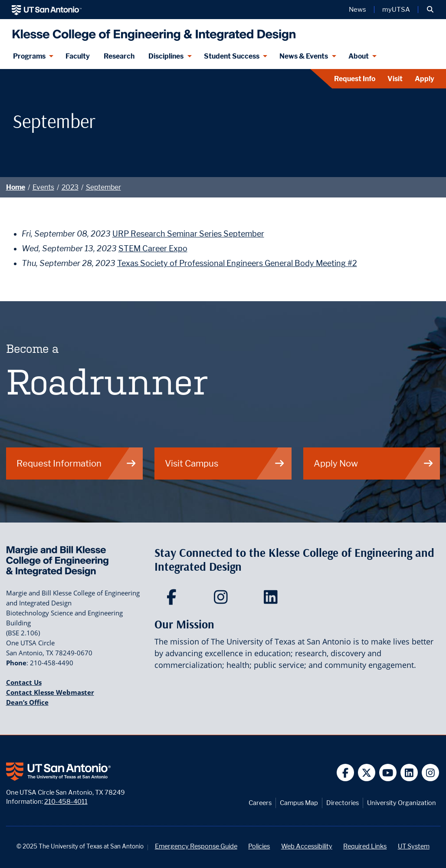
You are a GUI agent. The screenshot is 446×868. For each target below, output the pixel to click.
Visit (395, 79)
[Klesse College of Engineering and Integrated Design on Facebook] (173, 600)
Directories (343, 803)
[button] (430, 10)
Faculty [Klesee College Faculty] (78, 56)
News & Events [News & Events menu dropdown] (304, 56)
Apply (425, 79)
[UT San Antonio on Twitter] (367, 773)
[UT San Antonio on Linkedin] (409, 773)
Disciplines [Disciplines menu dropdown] (166, 56)
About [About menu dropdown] (359, 56)
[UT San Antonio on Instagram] (431, 773)
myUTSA (396, 10)
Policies (259, 846)
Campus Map (299, 803)
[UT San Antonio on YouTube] (388, 773)
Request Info (355, 79)
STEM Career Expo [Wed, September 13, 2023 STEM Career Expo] (153, 248)
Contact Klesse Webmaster (50, 692)
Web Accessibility (307, 846)
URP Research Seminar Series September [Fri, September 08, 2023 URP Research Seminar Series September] (188, 234)
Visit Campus (225, 463)
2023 (70, 187)
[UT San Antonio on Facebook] (346, 773)
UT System (414, 846)
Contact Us (24, 682)
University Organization (402, 803)
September (103, 187)
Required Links (365, 846)
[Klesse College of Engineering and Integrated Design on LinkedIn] (273, 600)
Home (16, 187)
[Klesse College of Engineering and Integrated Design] (152, 31)
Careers (260, 803)
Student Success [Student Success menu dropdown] (232, 56)
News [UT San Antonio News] (357, 10)
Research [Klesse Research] (119, 56)
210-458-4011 (66, 801)
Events (43, 187)
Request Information (77, 463)
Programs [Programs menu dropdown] (29, 56)
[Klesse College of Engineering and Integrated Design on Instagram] (223, 600)
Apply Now (374, 463)
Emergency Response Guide (196, 846)
